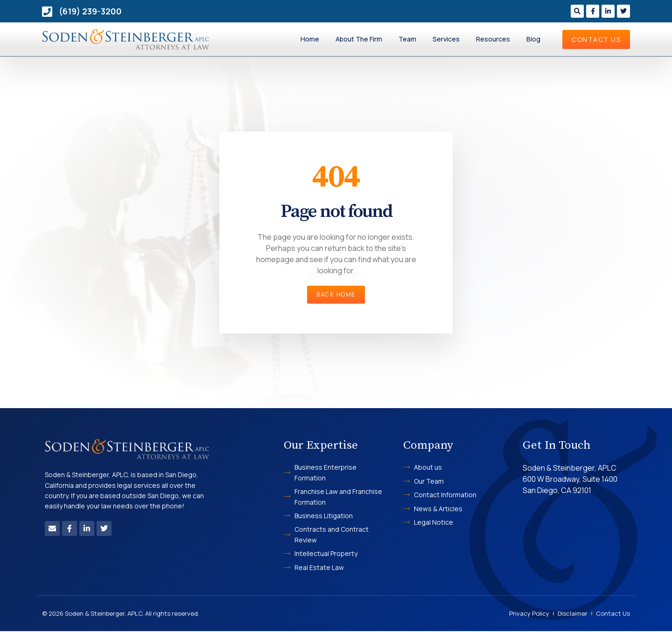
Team (407, 39)
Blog (533, 39)
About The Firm (359, 39)
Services (446, 39)
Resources (493, 39)
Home (310, 39)
